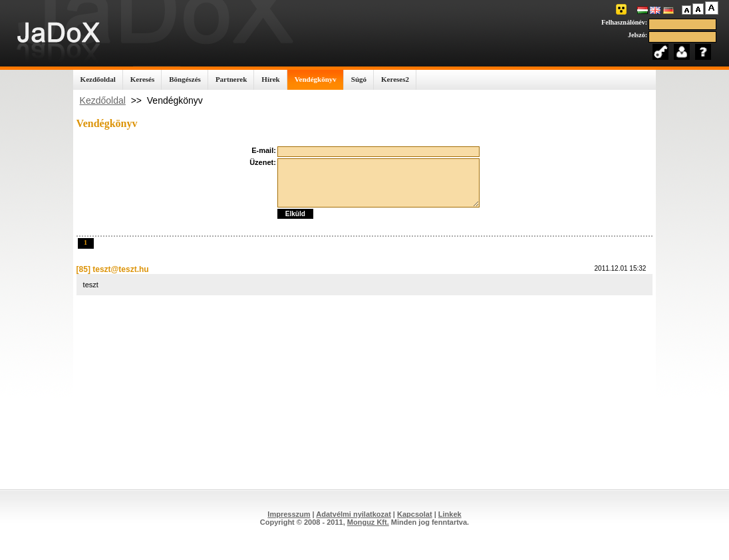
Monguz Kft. (368, 522)
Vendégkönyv (316, 79)
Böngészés (185, 79)
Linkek (450, 514)
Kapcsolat (415, 514)
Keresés (142, 79)
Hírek (270, 79)
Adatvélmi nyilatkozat (353, 514)
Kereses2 (395, 79)
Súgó (359, 79)
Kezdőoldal (98, 79)
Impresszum (289, 514)
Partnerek (231, 79)
